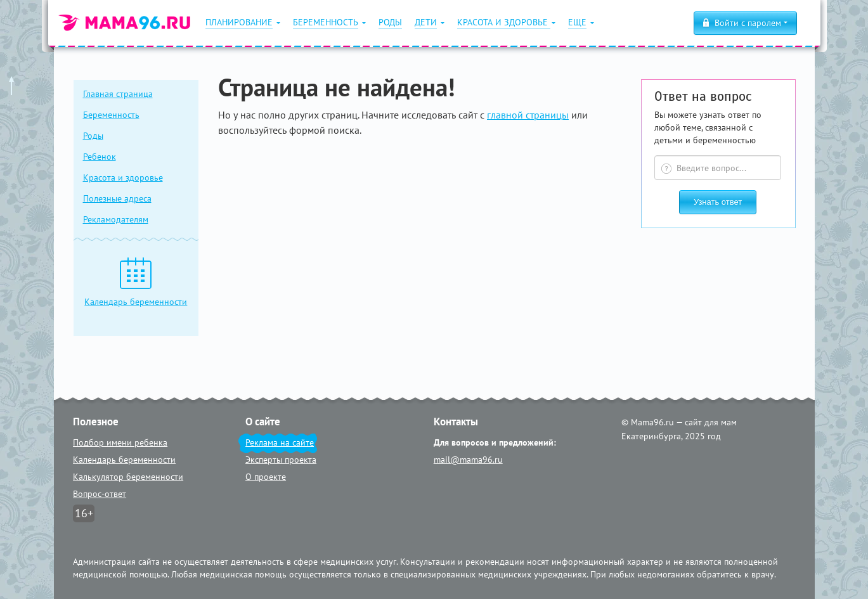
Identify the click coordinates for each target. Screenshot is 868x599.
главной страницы (528, 115)
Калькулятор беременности (128, 477)
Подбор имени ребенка (120, 442)
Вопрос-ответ (100, 494)
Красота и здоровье (123, 177)
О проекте (266, 477)
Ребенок (100, 157)
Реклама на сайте (280, 442)
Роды (93, 136)
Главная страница (118, 94)
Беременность (111, 115)
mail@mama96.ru (468, 460)
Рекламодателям (116, 219)
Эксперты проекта (281, 460)
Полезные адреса (117, 198)
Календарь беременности (124, 460)
